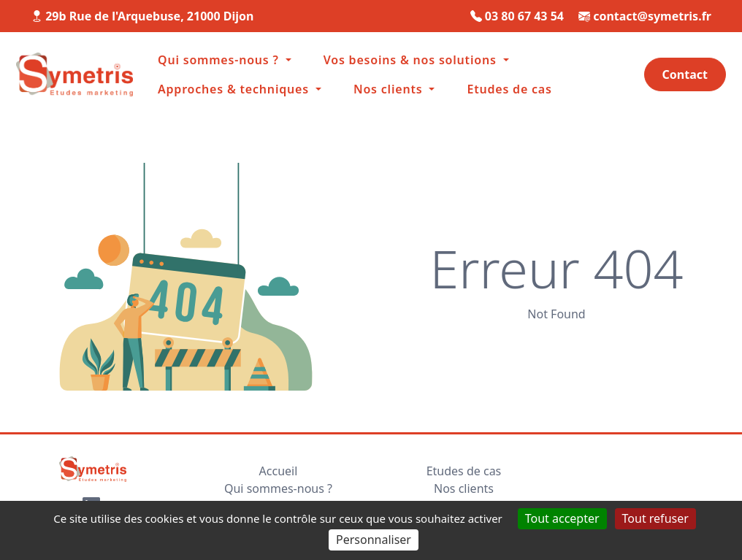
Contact (685, 74)
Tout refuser (655, 518)
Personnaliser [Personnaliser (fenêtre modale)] (374, 540)
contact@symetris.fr (652, 16)
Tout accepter (562, 518)
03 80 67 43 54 (524, 16)
